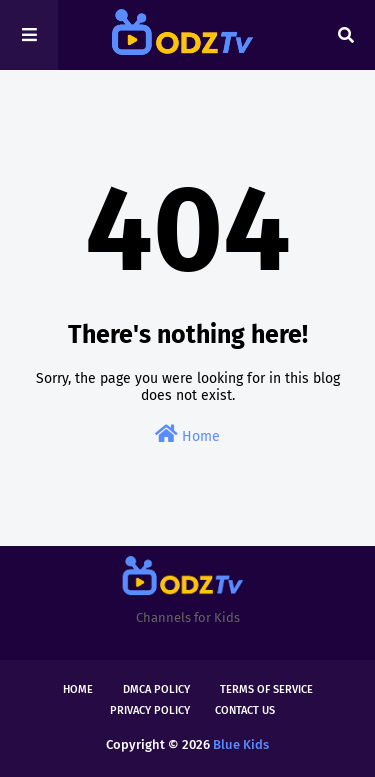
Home (187, 434)
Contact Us (245, 710)
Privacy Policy (150, 710)
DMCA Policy (156, 689)
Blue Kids (241, 744)
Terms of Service (266, 689)
